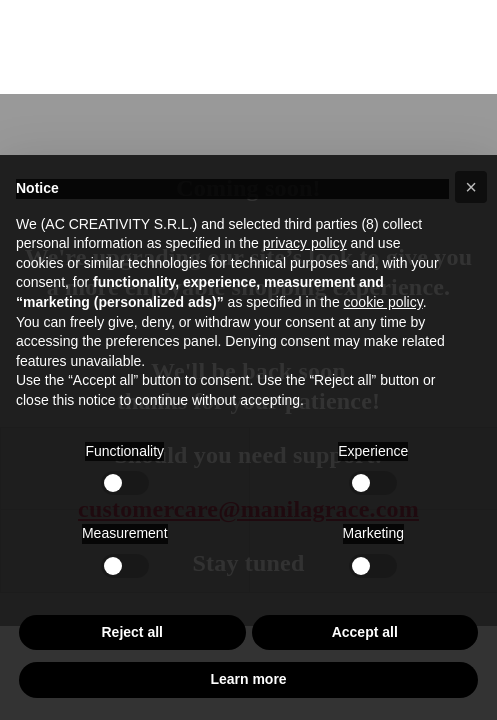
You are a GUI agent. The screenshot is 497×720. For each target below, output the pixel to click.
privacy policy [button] (305, 243)
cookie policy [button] (383, 302)
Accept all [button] (365, 632)
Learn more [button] (248, 679)
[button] (471, 187)
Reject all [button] (132, 632)
